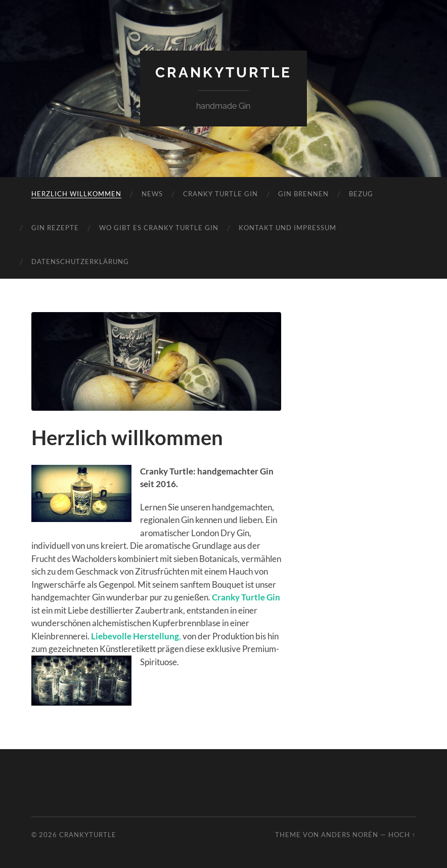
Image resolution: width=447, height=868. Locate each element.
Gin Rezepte (55, 228)
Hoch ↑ (402, 835)
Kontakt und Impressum (287, 228)
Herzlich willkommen (76, 194)
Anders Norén (350, 835)
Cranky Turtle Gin (220, 194)
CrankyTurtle (223, 73)
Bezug (361, 194)
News (152, 194)
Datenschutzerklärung (80, 262)
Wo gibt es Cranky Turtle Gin (159, 228)
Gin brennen (303, 194)
